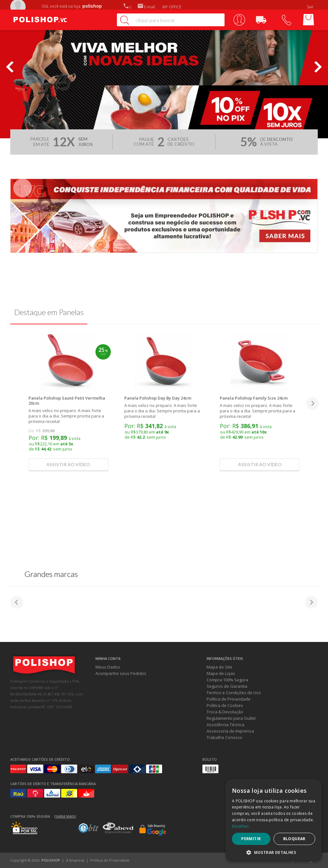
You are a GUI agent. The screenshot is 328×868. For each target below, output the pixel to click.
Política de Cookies (225, 705)
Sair (311, 7)
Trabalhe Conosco (224, 737)
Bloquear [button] (294, 839)
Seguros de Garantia (227, 686)
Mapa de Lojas (221, 673)
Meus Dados (108, 667)
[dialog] (274, 820)
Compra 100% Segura (227, 680)
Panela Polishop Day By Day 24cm (158, 398)
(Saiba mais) (65, 816)
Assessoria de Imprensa (230, 731)
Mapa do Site (219, 667)
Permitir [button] (251, 839)
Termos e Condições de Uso (234, 693)
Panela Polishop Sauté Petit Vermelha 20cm (67, 401)
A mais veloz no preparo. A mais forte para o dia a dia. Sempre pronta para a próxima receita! (66, 416)
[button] (274, 852)
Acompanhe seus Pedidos (121, 673)
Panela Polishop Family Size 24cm (254, 398)
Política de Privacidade (229, 699)
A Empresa (75, 860)
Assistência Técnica (225, 725)
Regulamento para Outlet (231, 718)
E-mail (146, 7)
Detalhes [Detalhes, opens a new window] (240, 826)
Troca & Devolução (225, 712)
